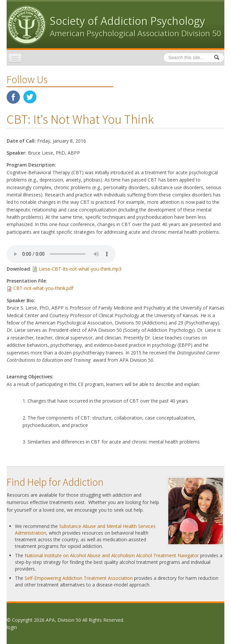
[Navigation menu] (15, 58)
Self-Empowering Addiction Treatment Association (79, 578)
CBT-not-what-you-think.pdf (43, 288)
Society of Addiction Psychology (127, 21)
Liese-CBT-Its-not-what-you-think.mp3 (80, 269)
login (12, 627)
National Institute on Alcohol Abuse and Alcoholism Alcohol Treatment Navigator (112, 555)
